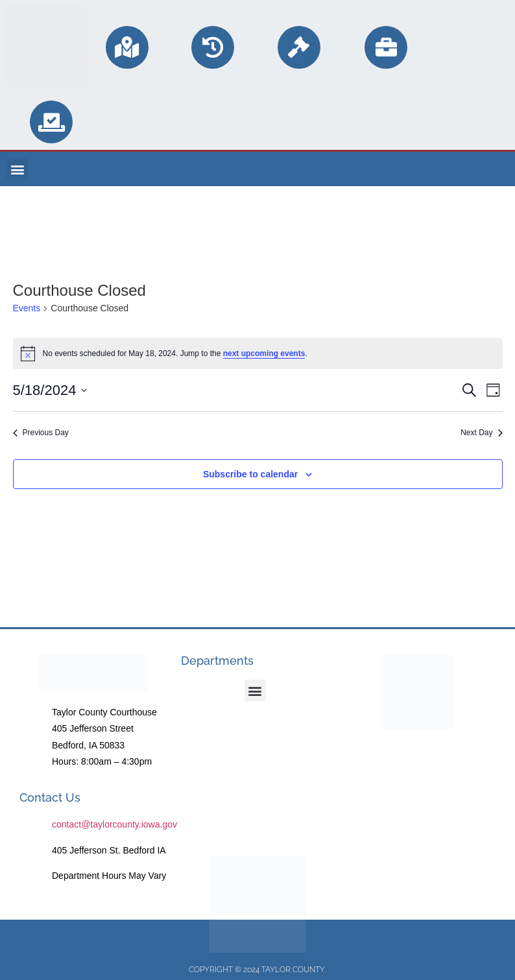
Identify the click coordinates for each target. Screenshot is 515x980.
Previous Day (41, 433)
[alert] (258, 353)
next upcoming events (264, 353)
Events (27, 308)
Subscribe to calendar (250, 474)
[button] (17, 169)
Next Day (481, 433)
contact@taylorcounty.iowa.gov (114, 824)
